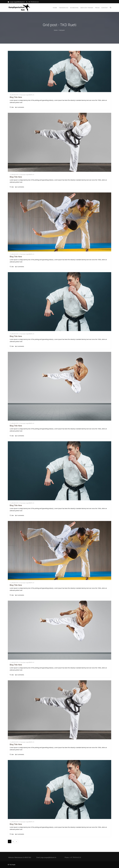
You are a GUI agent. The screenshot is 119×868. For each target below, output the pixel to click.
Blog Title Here (16, 97)
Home (55, 8)
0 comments (20, 107)
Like (12, 107)
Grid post (62, 30)
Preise (97, 8)
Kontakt (105, 8)
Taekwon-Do (63, 8)
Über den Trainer (87, 8)
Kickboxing (74, 8)
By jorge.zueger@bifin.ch (27, 95)
